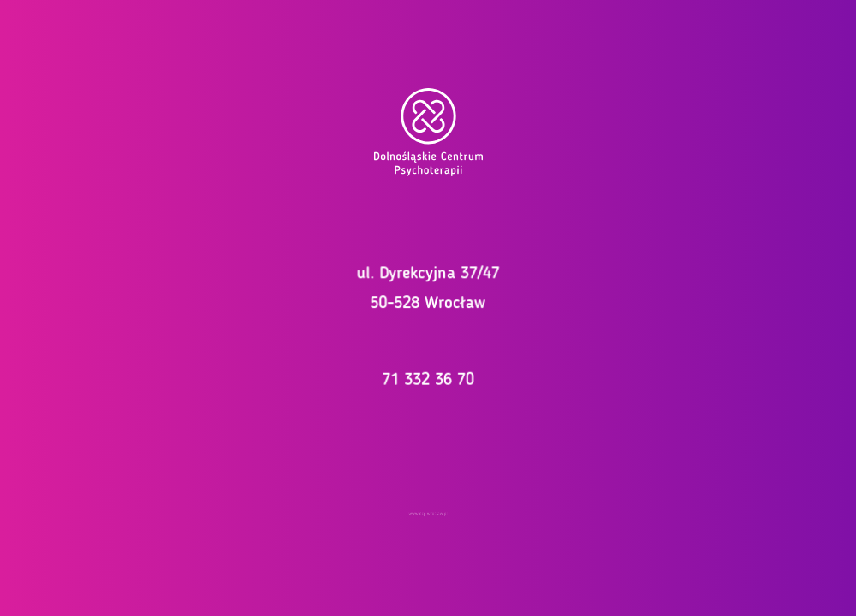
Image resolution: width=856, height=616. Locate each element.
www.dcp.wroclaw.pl (428, 513)
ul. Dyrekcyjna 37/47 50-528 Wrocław (428, 287)
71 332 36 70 (428, 377)
